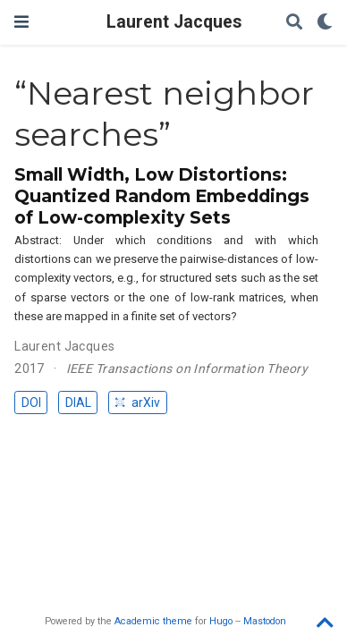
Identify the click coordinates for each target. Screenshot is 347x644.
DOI (31, 402)
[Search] (294, 23)
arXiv (137, 402)
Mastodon (265, 621)
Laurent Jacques (174, 22)
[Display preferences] (325, 23)
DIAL (78, 402)
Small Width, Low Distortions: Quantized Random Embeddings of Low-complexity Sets (162, 196)
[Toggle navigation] (21, 22)
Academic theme (153, 621)
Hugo (221, 621)
